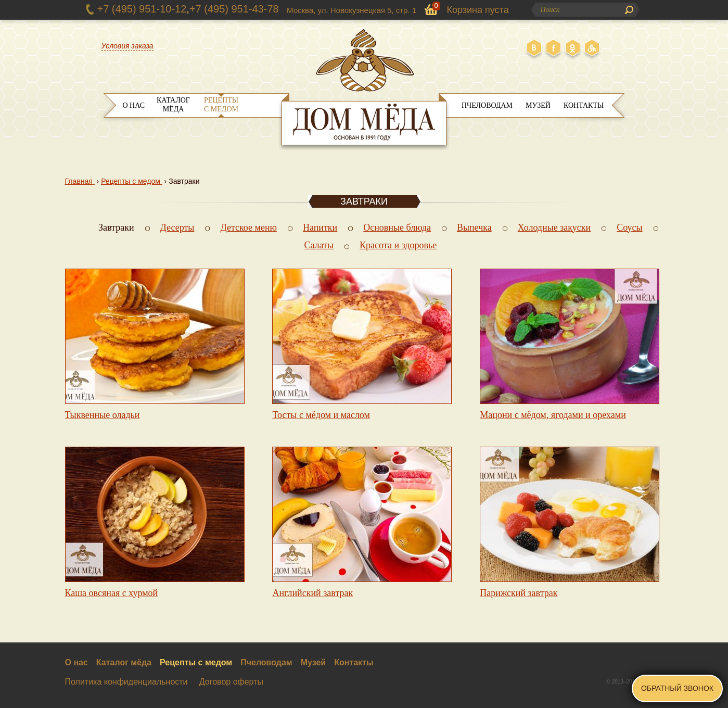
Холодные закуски (554, 227)
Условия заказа (127, 46)
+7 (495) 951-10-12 (142, 9)
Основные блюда (397, 227)
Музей (538, 105)
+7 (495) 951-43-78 (234, 9)
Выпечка (474, 227)
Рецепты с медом (221, 105)
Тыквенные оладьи (103, 415)
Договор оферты (231, 682)
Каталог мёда (173, 105)
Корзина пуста (478, 10)
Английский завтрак (312, 593)
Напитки (320, 227)
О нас (134, 105)
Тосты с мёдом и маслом (321, 415)
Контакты (584, 105)
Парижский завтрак (519, 593)
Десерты (177, 227)
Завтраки (116, 227)
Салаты (319, 245)
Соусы (629, 227)
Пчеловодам (487, 105)
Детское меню (248, 227)
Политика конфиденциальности (126, 682)
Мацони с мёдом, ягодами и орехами (553, 415)
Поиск (629, 10)
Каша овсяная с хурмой (112, 593)
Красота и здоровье (398, 245)
